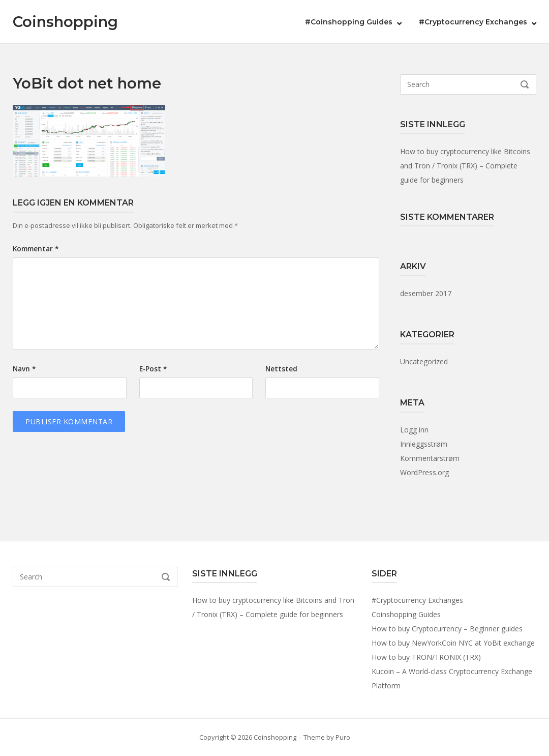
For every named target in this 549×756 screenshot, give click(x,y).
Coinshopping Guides (406, 614)
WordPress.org (424, 472)
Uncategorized (424, 361)
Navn (24, 369)
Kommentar (36, 249)
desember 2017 (426, 293)
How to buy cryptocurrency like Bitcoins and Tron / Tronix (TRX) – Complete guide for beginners (465, 166)
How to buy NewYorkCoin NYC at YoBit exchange (453, 643)
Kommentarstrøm (430, 458)
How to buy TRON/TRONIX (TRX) (426, 657)
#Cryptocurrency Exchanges (473, 22)
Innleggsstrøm (424, 444)
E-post (153, 369)
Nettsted (281, 369)
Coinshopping (65, 22)
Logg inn (414, 430)
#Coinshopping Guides (349, 22)
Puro (343, 737)
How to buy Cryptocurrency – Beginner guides (447, 629)
